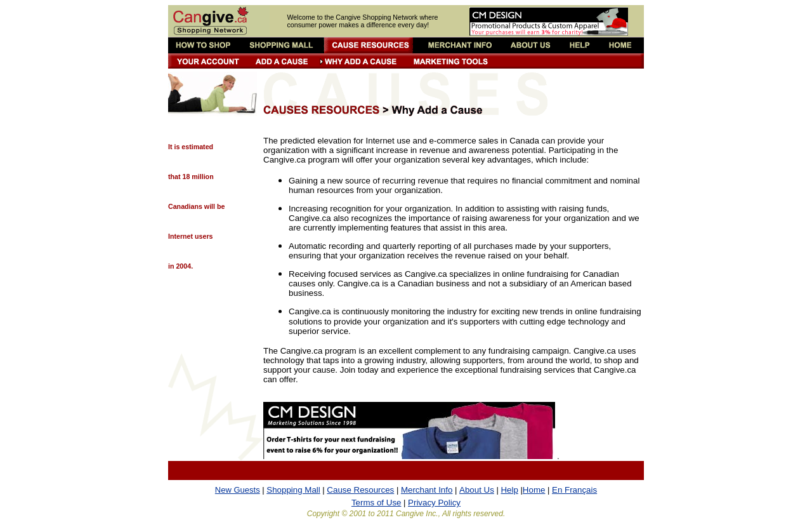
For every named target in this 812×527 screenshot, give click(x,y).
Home (534, 490)
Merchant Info (427, 490)
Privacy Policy (434, 503)
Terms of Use (377, 503)
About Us (477, 490)
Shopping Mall (293, 490)
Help (509, 490)
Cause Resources (360, 490)
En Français (574, 490)
